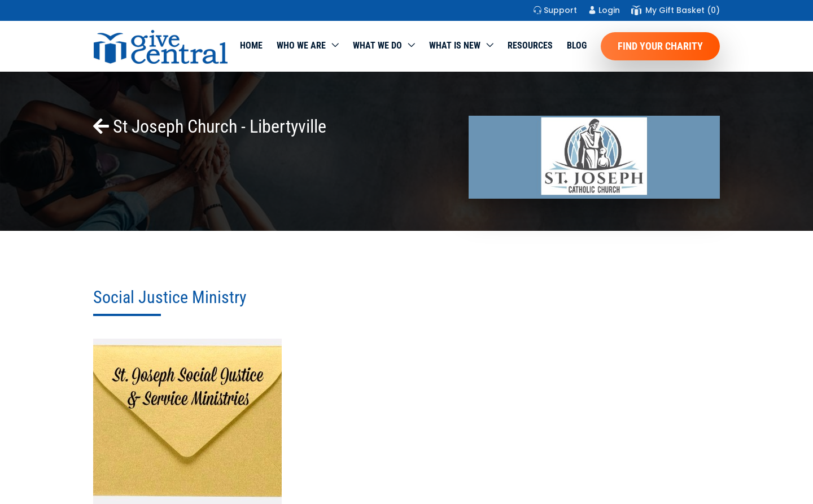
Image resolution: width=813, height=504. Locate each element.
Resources (530, 45)
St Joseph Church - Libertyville (210, 126)
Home (251, 45)
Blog (577, 45)
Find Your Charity (660, 46)
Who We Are (301, 45)
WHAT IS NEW (455, 45)
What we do (377, 45)
